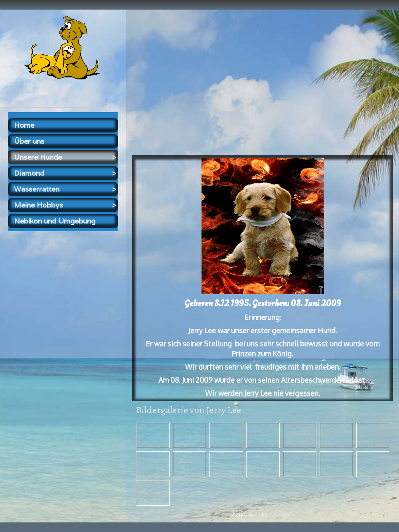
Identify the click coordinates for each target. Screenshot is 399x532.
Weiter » (284, 515)
